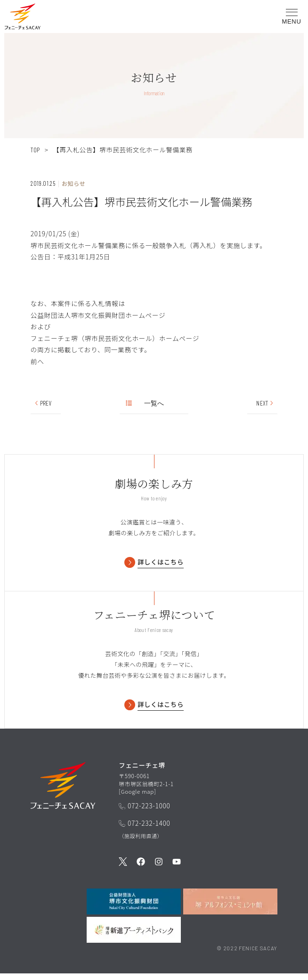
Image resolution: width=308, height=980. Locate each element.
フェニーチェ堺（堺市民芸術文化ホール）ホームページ (115, 338)
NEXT (265, 403)
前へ (37, 361)
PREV (43, 403)
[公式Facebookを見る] (141, 868)
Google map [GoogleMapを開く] (138, 797)
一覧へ (145, 403)
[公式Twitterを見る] (123, 868)
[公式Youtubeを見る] (177, 868)
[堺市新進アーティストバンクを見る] (134, 936)
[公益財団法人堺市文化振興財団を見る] (134, 908)
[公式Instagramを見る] (159, 868)
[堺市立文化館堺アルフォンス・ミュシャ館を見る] (230, 908)
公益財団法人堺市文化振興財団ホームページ (98, 315)
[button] (23, 18)
